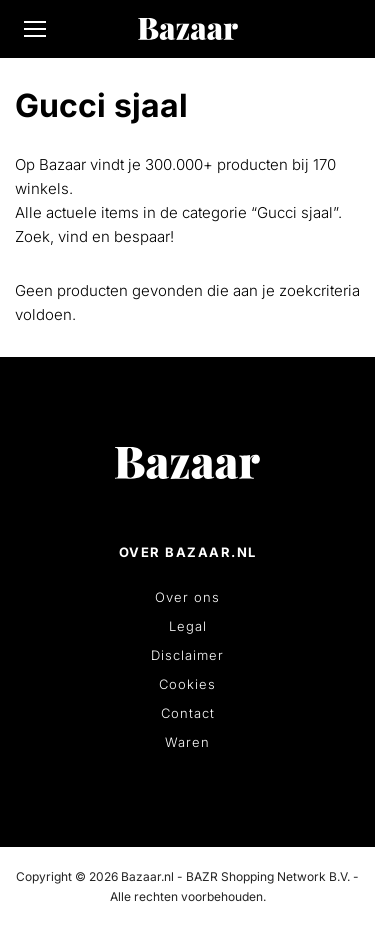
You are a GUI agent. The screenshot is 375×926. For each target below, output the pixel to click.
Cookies (187, 684)
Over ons (187, 597)
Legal (188, 626)
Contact (188, 713)
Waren (187, 742)
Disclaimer (187, 655)
